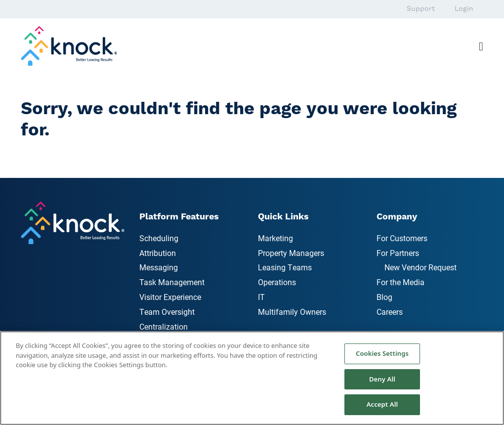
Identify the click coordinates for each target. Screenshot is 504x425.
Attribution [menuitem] (158, 253)
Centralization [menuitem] (164, 326)
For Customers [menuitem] (402, 238)
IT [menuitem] (261, 297)
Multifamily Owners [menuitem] (292, 312)
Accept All (382, 404)
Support (421, 9)
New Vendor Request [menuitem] (420, 267)
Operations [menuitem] (277, 282)
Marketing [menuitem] (275, 238)
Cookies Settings (382, 353)
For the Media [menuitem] (400, 282)
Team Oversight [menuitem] (167, 312)
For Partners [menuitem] (398, 253)
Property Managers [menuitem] (291, 253)
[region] (252, 378)
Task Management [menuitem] (172, 282)
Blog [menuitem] (384, 297)
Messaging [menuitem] (159, 267)
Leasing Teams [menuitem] (285, 267)
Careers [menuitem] (390, 312)
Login (464, 9)
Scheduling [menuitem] (159, 238)
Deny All (382, 379)
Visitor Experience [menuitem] (170, 297)
